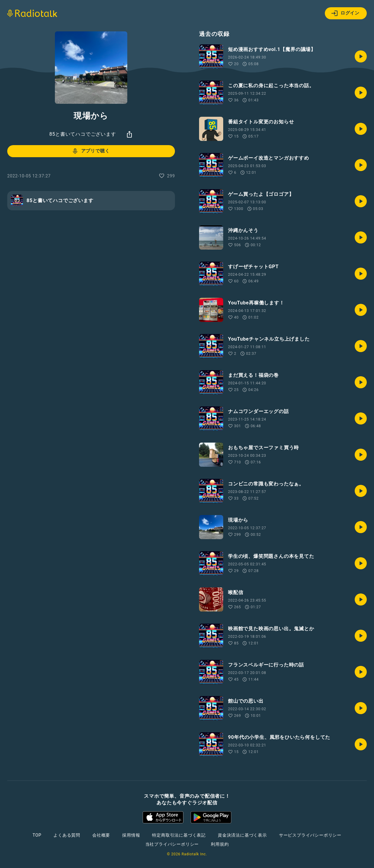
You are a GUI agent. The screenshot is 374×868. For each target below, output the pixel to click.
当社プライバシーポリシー (172, 844)
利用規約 (220, 844)
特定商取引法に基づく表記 (179, 835)
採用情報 (131, 835)
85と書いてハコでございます (82, 134)
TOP (37, 835)
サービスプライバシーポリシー (310, 835)
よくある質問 (67, 835)
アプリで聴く (91, 151)
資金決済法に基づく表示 (242, 835)
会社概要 (101, 835)
